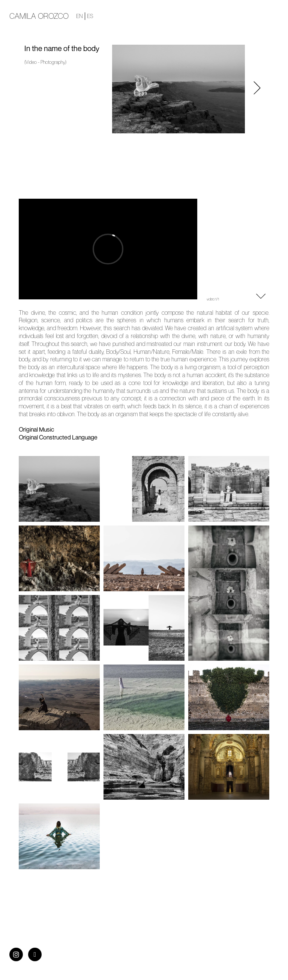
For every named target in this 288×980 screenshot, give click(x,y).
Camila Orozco (39, 16)
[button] (257, 89)
